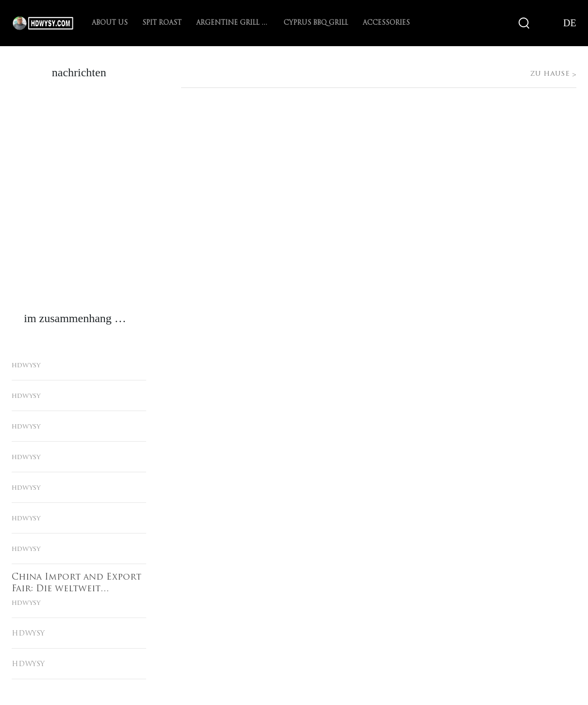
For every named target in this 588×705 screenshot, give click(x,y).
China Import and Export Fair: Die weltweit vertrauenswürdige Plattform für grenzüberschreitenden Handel (76, 584)
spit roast (162, 23)
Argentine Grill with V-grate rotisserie (233, 23)
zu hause (294, 52)
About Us (110, 23)
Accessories (386, 23)
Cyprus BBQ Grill (316, 23)
